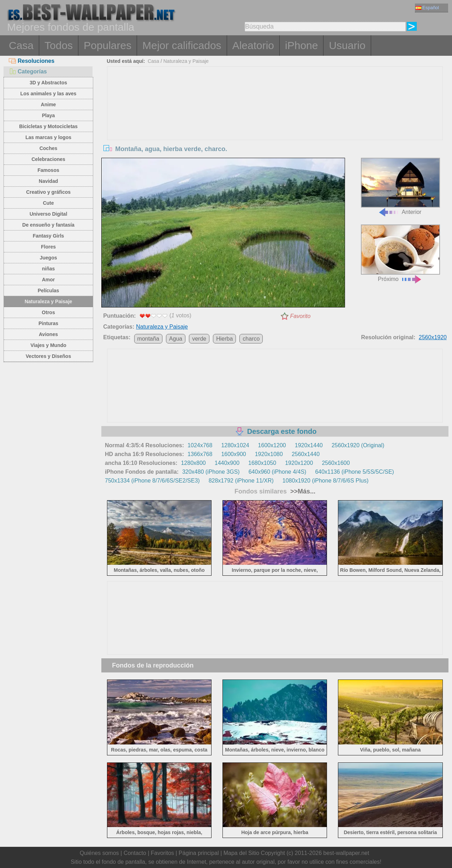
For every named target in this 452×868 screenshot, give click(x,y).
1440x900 (227, 463)
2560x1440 (306, 454)
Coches (49, 148)
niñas (49, 269)
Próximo (400, 253)
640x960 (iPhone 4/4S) (278, 472)
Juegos (48, 258)
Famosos (48, 170)
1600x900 (233, 454)
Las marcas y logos (48, 137)
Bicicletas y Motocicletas (48, 126)
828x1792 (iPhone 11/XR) (241, 481)
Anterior (400, 187)
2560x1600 (336, 463)
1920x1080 (269, 454)
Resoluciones (32, 61)
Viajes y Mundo (48, 345)
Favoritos (162, 853)
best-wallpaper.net (346, 853)
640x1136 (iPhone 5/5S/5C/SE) (354, 472)
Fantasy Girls (49, 236)
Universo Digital (49, 214)
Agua (176, 339)
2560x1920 (433, 337)
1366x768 (200, 454)
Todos (59, 45)
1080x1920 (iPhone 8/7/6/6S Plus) (326, 481)
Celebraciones (48, 159)
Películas (49, 291)
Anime (49, 104)
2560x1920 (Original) (358, 445)
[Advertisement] (275, 120)
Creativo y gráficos (48, 192)
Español (427, 8)
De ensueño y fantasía (48, 225)
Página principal (199, 853)
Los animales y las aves (49, 94)
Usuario (347, 45)
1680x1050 (262, 463)
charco (251, 339)
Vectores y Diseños (48, 356)
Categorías (28, 71)
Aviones (48, 334)
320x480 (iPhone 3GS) (211, 472)
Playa (49, 115)
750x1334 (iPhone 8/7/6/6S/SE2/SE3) (152, 481)
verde (199, 339)
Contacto (135, 853)
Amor (49, 280)
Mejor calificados (182, 45)
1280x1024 (235, 445)
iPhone (301, 45)
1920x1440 (309, 445)
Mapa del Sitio (241, 853)
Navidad (48, 181)
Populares (108, 45)
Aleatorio (253, 45)
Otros (48, 312)
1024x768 (200, 445)
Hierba (224, 339)
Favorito (301, 316)
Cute (48, 203)
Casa (21, 45)
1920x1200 (299, 463)
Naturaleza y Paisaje (49, 301)
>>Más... (302, 491)
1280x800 (193, 463)
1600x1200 (272, 445)
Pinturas (48, 323)
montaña (148, 339)
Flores (48, 247)
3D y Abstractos (48, 83)
